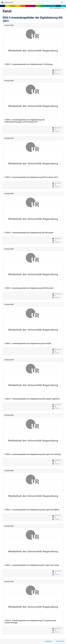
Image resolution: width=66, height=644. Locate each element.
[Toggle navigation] (62, 2)
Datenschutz (60, 641)
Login (62, 8)
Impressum (49, 641)
